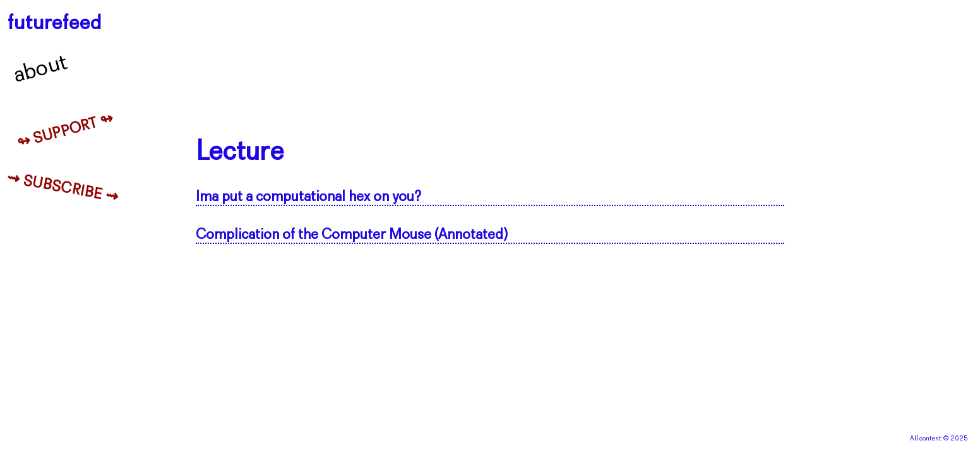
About (41, 70)
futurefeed (55, 24)
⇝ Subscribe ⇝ (63, 189)
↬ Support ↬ (66, 131)
